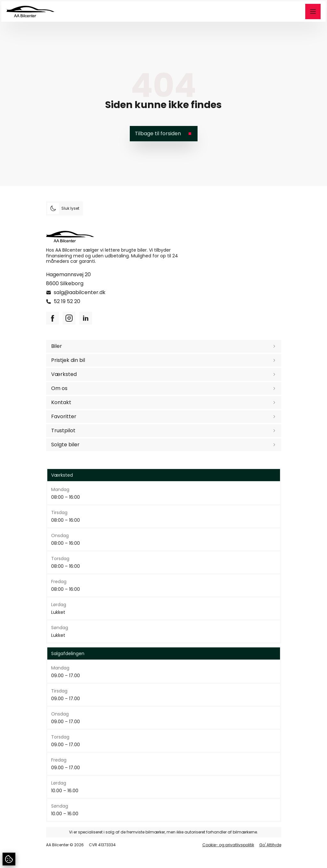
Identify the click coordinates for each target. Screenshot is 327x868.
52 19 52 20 (67, 301)
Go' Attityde (270, 845)
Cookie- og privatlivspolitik (228, 845)
